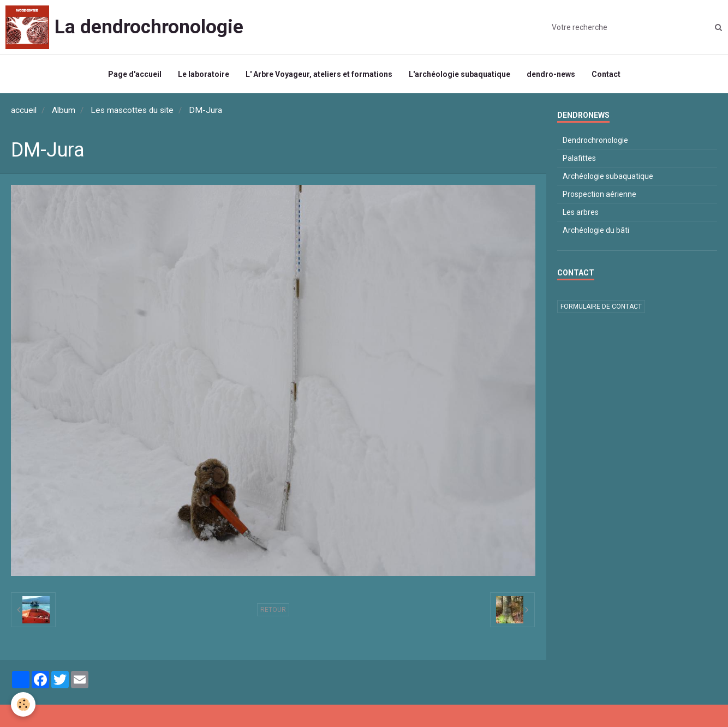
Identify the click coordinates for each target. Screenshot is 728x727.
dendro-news (551, 74)
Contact (606, 74)
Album (64, 110)
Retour (273, 610)
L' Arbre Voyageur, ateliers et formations (319, 74)
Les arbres (581, 212)
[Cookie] (23, 704)
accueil (24, 110)
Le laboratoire (204, 74)
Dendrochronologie (595, 140)
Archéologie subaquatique (608, 176)
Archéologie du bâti (596, 230)
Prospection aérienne (599, 194)
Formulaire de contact (601, 307)
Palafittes (579, 158)
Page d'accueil (135, 74)
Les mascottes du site (132, 110)
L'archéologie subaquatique (460, 74)
